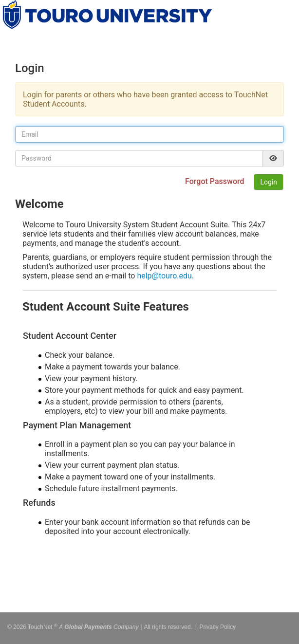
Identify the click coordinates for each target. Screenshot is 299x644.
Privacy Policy (217, 625)
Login (269, 182)
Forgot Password (215, 181)
